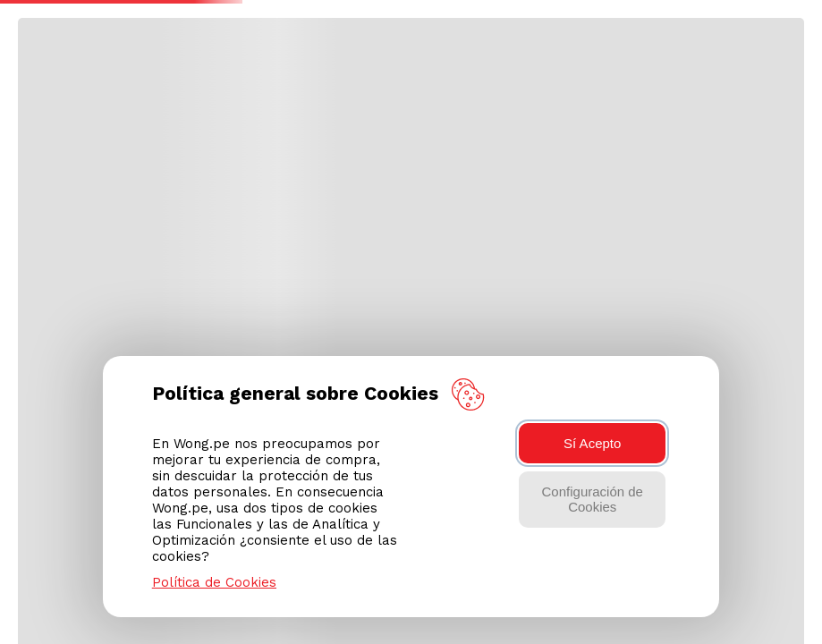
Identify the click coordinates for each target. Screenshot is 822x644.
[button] (786, 29)
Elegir (279, 77)
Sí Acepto (592, 443)
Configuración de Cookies (593, 499)
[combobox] (399, 28)
